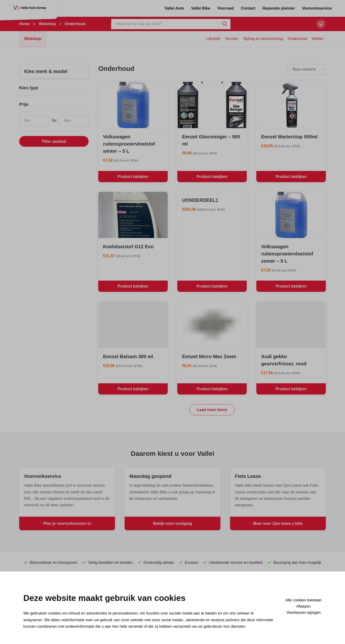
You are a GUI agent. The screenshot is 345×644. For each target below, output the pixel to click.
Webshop (47, 24)
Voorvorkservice (317, 8)
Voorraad (226, 8)
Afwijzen (304, 606)
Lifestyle (213, 39)
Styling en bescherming (263, 39)
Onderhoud (297, 39)
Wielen (318, 39)
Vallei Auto (174, 8)
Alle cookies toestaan (303, 600)
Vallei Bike (201, 8)
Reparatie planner (279, 8)
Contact (248, 8)
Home (24, 24)
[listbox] (307, 69)
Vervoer (232, 39)
